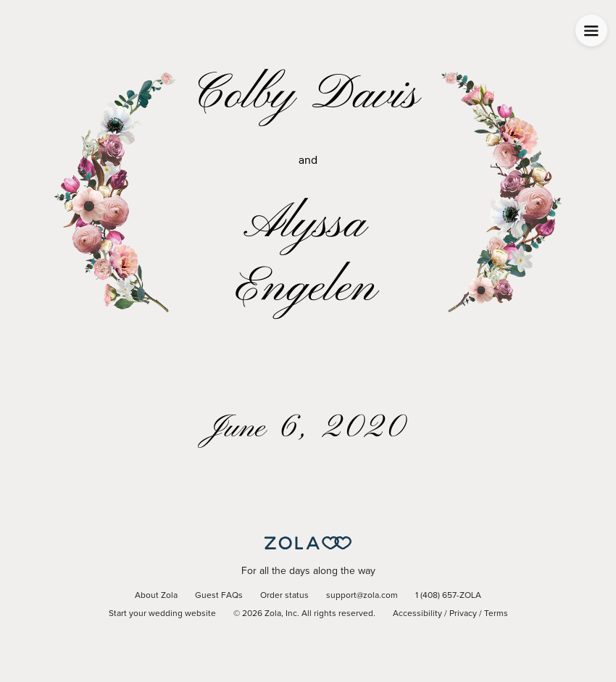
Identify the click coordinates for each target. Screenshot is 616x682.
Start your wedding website (162, 614)
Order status (284, 596)
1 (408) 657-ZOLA (448, 596)
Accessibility (417, 614)
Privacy (463, 614)
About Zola (156, 596)
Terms (496, 614)
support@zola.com (362, 596)
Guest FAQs (219, 596)
